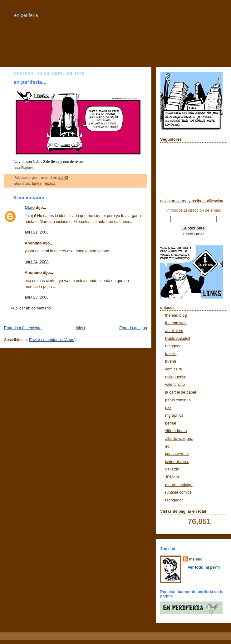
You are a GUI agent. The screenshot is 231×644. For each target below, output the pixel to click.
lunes (37, 184)
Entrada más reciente (23, 328)
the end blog (176, 315)
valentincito (175, 385)
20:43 (63, 178)
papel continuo (178, 400)
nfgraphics (174, 415)
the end (196, 559)
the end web (176, 323)
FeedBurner (194, 234)
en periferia (26, 15)
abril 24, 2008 (37, 262)
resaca (50, 184)
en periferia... (30, 82)
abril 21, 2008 (37, 232)
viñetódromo (176, 431)
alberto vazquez (179, 439)
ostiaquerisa (176, 377)
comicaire (174, 369)
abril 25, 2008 (37, 297)
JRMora (172, 477)
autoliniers (174, 331)
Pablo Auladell (178, 339)
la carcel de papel (181, 392)
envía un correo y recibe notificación (192, 201)
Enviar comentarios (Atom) (52, 340)
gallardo (172, 469)
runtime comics (178, 492)
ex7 (168, 408)
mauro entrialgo (179, 485)
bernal (171, 423)
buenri (171, 361)
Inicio (80, 328)
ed (167, 446)
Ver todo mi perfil (204, 567)
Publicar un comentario (31, 308)
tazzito (171, 354)
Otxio (30, 208)
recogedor (174, 346)
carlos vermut (177, 454)
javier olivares (177, 462)
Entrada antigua (133, 328)
